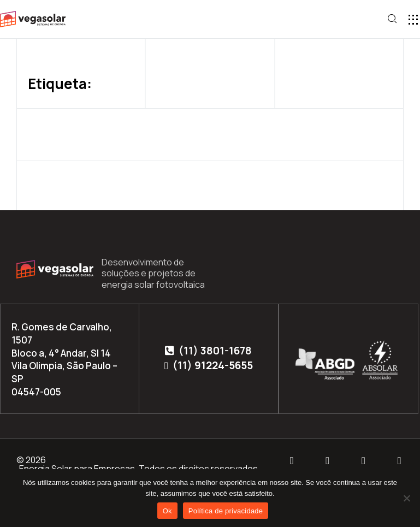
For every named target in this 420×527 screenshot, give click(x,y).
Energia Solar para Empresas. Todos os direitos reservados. (140, 469)
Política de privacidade (226, 511)
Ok (167, 511)
